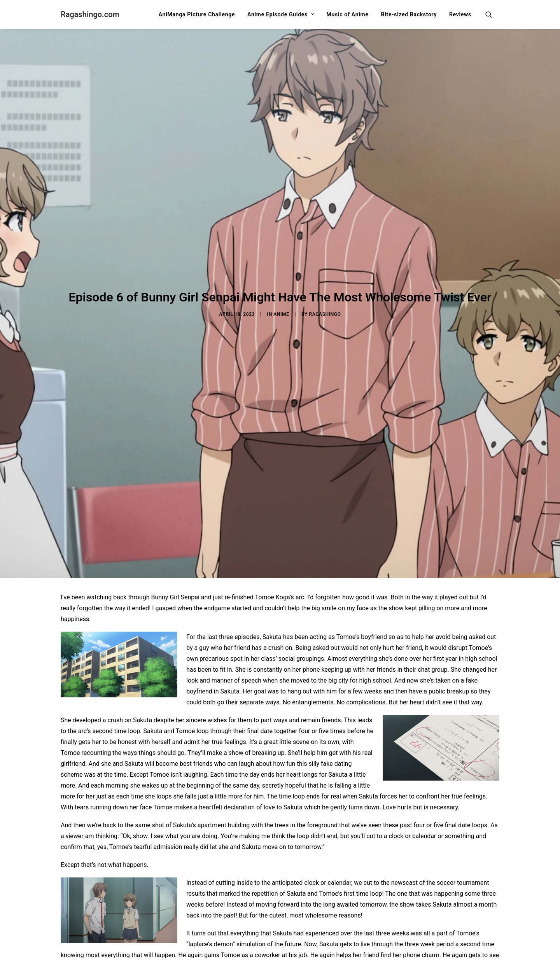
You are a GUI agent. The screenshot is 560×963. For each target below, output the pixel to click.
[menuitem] (197, 14)
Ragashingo (325, 271)
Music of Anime (347, 14)
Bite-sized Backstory (409, 14)
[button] (492, 14)
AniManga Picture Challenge (197, 14)
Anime (281, 271)
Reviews (460, 14)
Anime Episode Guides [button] (281, 14)
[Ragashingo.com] (90, 14)
